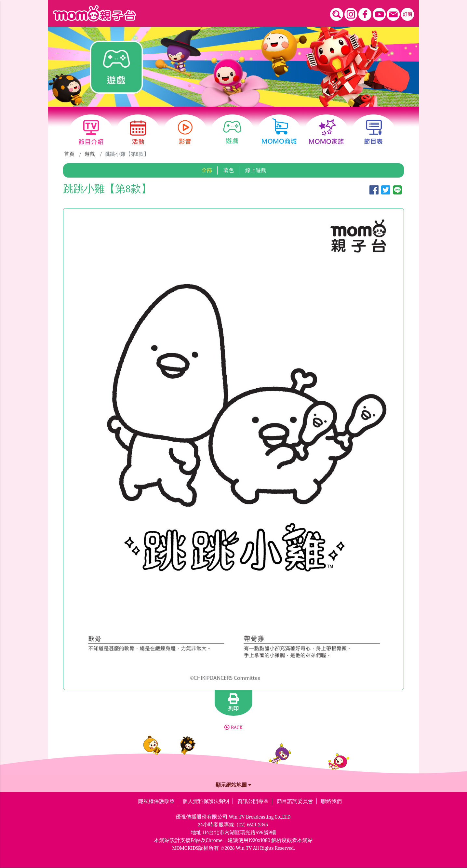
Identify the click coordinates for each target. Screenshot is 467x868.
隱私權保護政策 (156, 801)
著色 (229, 170)
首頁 (69, 154)
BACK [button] (233, 728)
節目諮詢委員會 (295, 801)
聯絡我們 (331, 801)
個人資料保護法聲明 (206, 801)
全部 (207, 170)
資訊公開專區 (253, 801)
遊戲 (90, 154)
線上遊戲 (256, 170)
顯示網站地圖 (233, 785)
